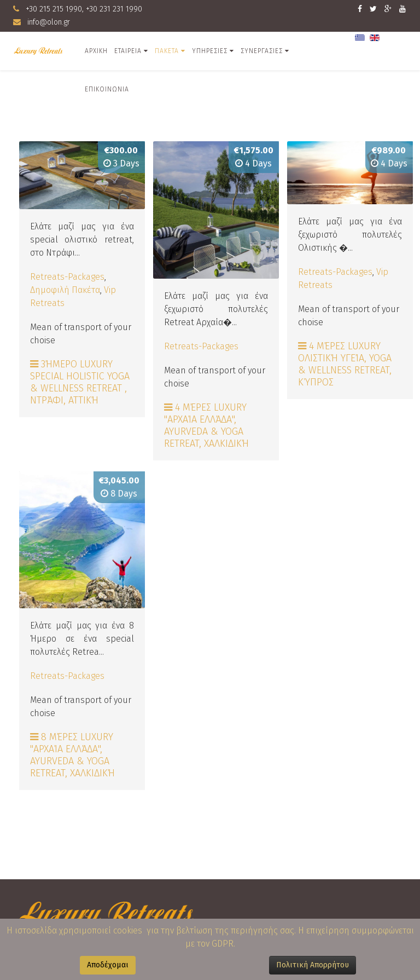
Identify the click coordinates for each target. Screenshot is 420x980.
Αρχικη (96, 51)
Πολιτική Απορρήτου (313, 965)
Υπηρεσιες (210, 51)
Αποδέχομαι (108, 965)
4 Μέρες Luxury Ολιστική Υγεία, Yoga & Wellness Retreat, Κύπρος (345, 364)
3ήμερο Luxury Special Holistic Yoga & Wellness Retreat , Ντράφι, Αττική (80, 382)
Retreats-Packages (67, 277)
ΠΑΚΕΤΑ (167, 51)
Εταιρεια (128, 51)
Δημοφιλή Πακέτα (65, 290)
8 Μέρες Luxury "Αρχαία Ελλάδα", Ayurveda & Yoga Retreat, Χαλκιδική (72, 755)
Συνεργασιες (262, 51)
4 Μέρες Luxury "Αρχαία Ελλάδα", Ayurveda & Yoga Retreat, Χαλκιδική (206, 425)
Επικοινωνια (107, 89)
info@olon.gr (49, 22)
